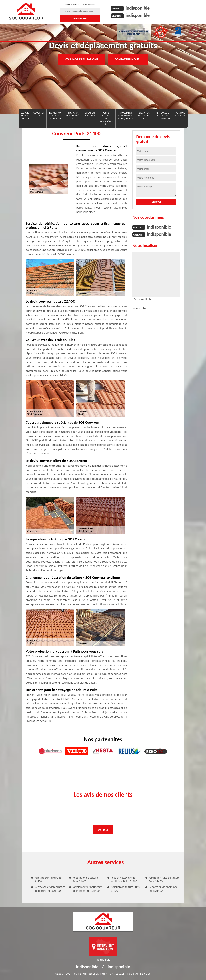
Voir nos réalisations (81, 59)
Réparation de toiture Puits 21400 (85, 880)
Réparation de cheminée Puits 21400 (163, 889)
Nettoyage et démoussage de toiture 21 (163, 116)
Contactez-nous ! (128, 59)
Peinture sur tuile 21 (180, 116)
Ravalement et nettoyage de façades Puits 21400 (87, 889)
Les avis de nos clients (25, 116)
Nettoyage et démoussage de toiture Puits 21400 (50, 889)
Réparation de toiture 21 (144, 116)
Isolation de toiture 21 (90, 116)
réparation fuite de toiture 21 (55, 116)
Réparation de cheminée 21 (73, 116)
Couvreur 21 (39, 114)
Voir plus (103, 830)
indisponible (138, 8)
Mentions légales (114, 974)
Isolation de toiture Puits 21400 (125, 889)
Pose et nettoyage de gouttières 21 (106, 118)
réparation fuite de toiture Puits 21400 (164, 880)
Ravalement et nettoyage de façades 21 (126, 116)
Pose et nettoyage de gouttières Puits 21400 (124, 880)
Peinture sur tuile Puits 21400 (48, 880)
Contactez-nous (140, 974)
